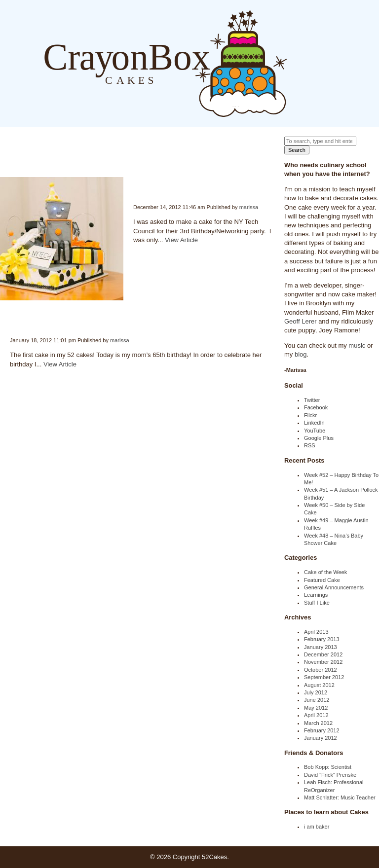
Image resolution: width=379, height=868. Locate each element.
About (317, 63)
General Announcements (334, 587)
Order (337, 63)
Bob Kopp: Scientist (328, 767)
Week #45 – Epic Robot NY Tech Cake (134, 185)
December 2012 (323, 654)
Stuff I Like (317, 603)
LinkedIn (314, 423)
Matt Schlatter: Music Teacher (340, 797)
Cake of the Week (325, 572)
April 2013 (316, 632)
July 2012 (316, 692)
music (357, 345)
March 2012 (318, 723)
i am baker (317, 827)
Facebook (316, 407)
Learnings (316, 595)
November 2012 (323, 662)
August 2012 (319, 685)
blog (301, 354)
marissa (249, 207)
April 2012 (316, 715)
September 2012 (324, 677)
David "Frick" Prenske (330, 775)
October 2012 (321, 670)
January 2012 (321, 738)
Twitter (312, 400)
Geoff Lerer (301, 321)
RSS (310, 445)
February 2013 (322, 639)
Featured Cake (322, 580)
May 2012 (316, 708)
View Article (181, 240)
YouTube (315, 431)
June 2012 (317, 700)
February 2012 (322, 730)
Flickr (310, 415)
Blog (297, 63)
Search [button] (297, 150)
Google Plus (319, 438)
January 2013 (321, 647)
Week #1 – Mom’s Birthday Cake (10, 318)
